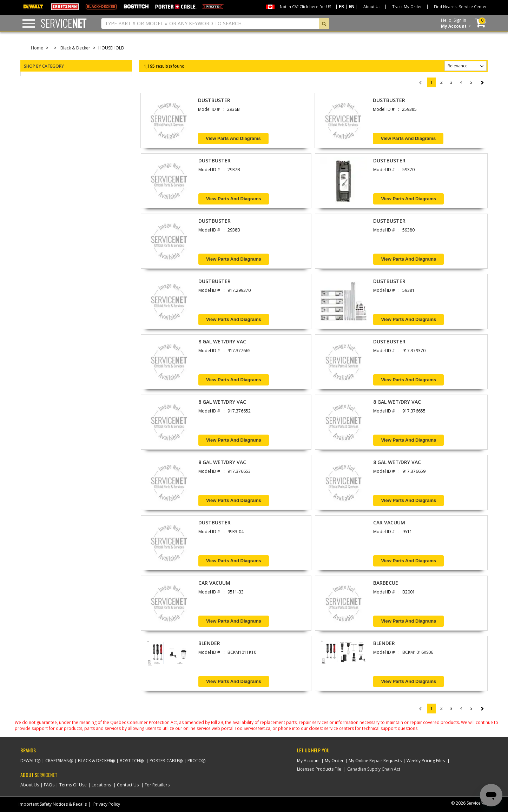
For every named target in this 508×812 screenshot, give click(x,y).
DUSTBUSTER (214, 100)
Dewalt (29, 761)
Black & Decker (75, 48)
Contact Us (128, 785)
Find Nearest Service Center (460, 6)
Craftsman (57, 761)
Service (64, 23)
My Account (308, 761)
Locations (101, 785)
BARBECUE (386, 583)
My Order (334, 761)
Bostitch (130, 761)
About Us (372, 6)
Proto (195, 761)
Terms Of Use (73, 785)
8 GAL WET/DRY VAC (222, 341)
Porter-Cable (164, 761)
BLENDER (209, 643)
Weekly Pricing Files (426, 761)
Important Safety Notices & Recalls (53, 804)
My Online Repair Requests (375, 761)
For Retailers (157, 785)
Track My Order (407, 6)
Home (37, 48)
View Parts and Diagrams (233, 138)
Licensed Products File (319, 769)
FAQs (49, 785)
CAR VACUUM (389, 522)
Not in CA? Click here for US (305, 6)
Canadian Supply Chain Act (374, 769)
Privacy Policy (107, 804)
